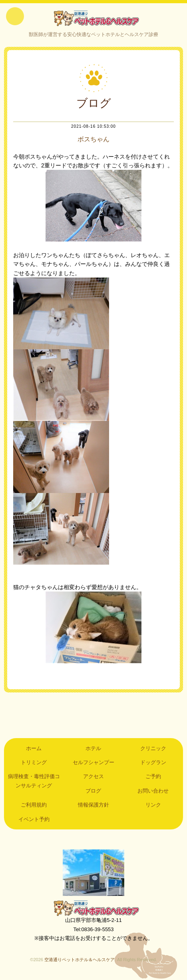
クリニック (153, 748)
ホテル (93, 748)
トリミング (34, 762)
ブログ (93, 791)
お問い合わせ (153, 791)
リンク (153, 805)
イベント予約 (34, 819)
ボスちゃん (93, 139)
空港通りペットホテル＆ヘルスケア (93, 908)
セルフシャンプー (93, 762)
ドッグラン (153, 762)
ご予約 (153, 776)
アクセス (93, 776)
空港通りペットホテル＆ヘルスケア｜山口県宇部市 (93, 18)
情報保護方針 (93, 805)
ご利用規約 (34, 805)
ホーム (34, 748)
